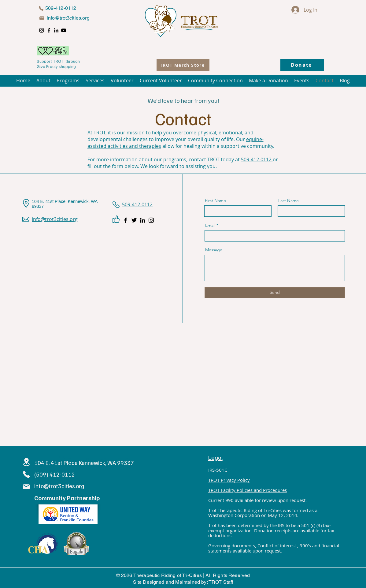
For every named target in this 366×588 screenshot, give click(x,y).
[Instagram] (42, 30)
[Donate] (302, 65)
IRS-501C (218, 470)
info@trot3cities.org (68, 18)
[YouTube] (64, 30)
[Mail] (42, 18)
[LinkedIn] (56, 30)
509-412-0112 (257, 159)
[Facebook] (49, 30)
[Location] (26, 462)
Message (214, 250)
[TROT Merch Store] (183, 65)
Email (210, 225)
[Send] (275, 293)
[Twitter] (134, 220)
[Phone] (41, 8)
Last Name (288, 200)
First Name (215, 200)
